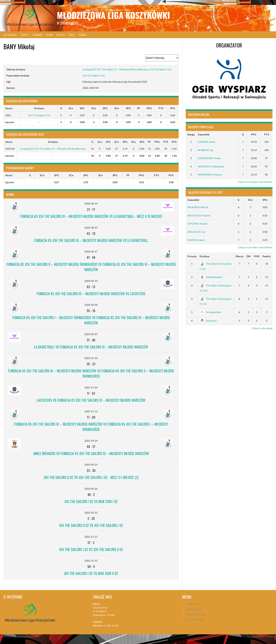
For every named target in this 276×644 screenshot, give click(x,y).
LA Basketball (210, 312)
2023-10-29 (91, 441)
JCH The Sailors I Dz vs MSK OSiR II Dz (91, 573)
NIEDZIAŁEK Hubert (199, 215)
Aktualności (10, 35)
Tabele (72, 35)
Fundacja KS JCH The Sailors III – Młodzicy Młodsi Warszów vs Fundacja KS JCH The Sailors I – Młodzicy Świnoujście (91, 427)
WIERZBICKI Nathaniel (211, 166)
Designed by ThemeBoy (264, 637)
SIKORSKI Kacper (198, 224)
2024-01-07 (91, 334)
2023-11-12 (91, 411)
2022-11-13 (91, 561)
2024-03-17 (91, 251)
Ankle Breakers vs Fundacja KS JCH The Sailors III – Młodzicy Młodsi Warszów (91, 453)
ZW (249, 256)
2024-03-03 (91, 305)
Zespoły (24, 35)
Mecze (239, 256)
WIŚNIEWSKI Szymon (210, 174)
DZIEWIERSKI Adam (209, 158)
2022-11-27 (91, 537)
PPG (254, 134)
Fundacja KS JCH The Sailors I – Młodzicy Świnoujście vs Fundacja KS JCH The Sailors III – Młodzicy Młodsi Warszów (91, 320)
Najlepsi (60, 35)
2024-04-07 (91, 228)
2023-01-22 (91, 513)
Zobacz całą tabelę (262, 328)
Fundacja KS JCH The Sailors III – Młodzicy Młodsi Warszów (115, 69)
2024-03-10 (91, 281)
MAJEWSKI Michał (198, 207)
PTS (267, 134)
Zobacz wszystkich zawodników (255, 182)
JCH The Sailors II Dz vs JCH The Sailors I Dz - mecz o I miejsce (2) (91, 477)
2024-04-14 (91, 204)
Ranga (191, 134)
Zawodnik (204, 134)
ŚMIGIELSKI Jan (197, 232)
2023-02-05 (91, 489)
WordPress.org (195, 619)
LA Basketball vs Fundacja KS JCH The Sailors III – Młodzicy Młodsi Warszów (91, 347)
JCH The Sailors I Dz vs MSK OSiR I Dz (91, 501)
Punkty (267, 256)
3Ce (250, 200)
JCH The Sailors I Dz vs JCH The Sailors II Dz (91, 549)
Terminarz (37, 35)
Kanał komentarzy (196, 614)
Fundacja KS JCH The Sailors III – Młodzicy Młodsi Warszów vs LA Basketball (91, 240)
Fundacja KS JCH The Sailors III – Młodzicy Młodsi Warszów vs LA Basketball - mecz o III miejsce (91, 216)
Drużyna (204, 256)
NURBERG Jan (206, 150)
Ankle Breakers (211, 277)
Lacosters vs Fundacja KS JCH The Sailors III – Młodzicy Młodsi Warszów (91, 400)
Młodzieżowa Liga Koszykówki (113, 15)
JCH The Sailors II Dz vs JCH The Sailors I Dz (91, 525)
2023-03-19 (91, 465)
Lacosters (208, 321)
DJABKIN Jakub (207, 142)
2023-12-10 (91, 358)
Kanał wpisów (194, 609)
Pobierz (83, 35)
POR (257, 256)
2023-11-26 (91, 387)
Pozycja (192, 256)
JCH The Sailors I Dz (160, 69)
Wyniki (50, 35)
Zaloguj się (192, 604)
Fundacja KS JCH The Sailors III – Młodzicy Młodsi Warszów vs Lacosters (91, 294)
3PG (265, 200)
